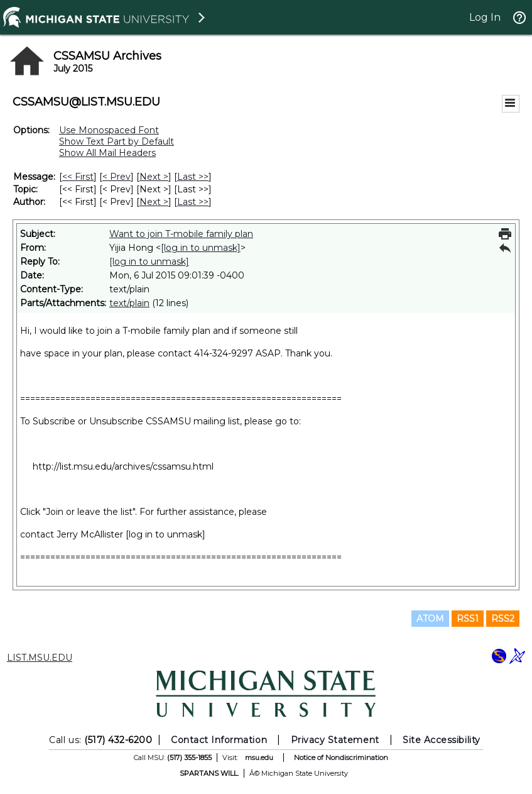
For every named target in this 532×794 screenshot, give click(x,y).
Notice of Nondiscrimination (341, 758)
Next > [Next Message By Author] (154, 202)
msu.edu (259, 758)
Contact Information (219, 740)
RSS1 (468, 619)
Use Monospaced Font (109, 130)
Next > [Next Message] (154, 177)
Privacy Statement (335, 740)
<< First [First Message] (78, 177)
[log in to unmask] (201, 248)
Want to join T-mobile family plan (181, 234)
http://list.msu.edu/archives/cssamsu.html (123, 466)
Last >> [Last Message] (193, 177)
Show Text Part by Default (117, 141)
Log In (485, 17)
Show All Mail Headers (107, 153)
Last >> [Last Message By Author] (193, 202)
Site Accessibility (442, 740)
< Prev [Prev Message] (117, 177)
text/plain (129, 303)
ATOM (430, 619)
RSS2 (503, 619)
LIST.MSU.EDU (40, 658)
